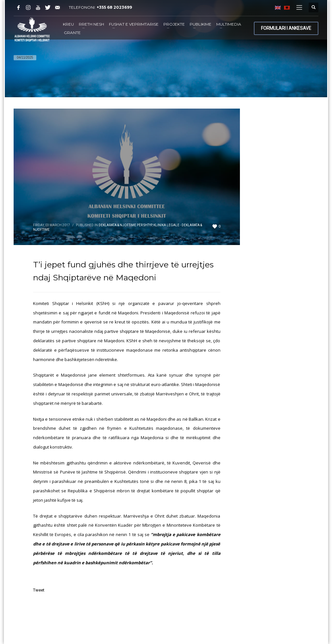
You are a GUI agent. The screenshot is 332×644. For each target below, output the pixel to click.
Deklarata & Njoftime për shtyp (125, 225)
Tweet (39, 590)
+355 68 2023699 (114, 7)
